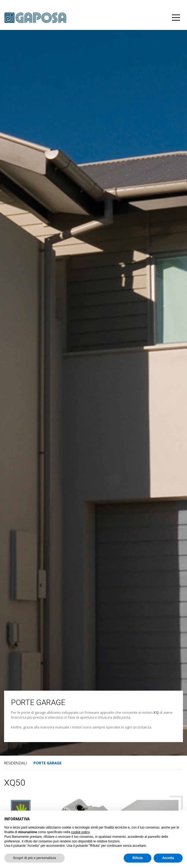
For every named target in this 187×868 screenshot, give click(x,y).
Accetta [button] (168, 858)
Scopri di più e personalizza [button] (35, 858)
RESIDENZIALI (15, 763)
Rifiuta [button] (137, 858)
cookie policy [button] (80, 832)
